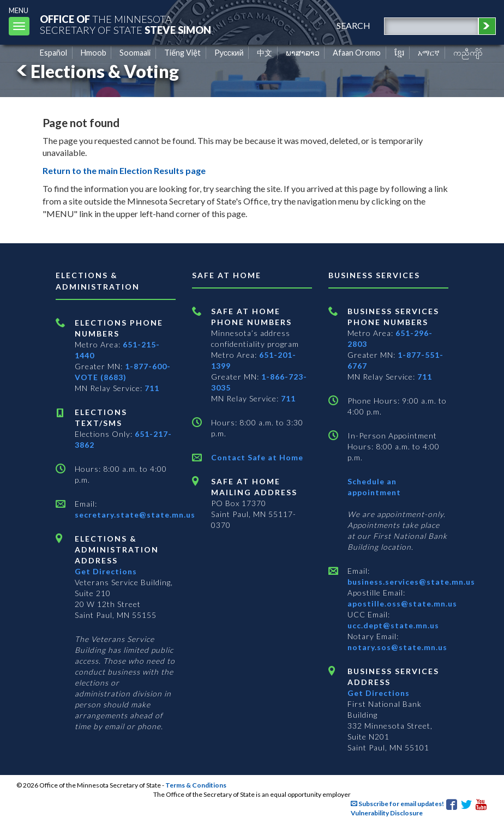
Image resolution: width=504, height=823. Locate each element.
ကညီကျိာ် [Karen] (468, 53)
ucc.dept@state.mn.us (393, 625)
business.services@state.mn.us (411, 582)
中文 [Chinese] (265, 53)
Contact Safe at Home (257, 457)
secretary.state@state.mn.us (135, 515)
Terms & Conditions (196, 785)
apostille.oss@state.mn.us (402, 603)
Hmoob (94, 53)
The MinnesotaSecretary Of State (125, 24)
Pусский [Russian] (229, 53)
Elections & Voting (96, 71)
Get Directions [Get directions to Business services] (379, 693)
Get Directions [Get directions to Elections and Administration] (106, 571)
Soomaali (135, 53)
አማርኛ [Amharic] (429, 53)
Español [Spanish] (53, 53)
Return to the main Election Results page (124, 170)
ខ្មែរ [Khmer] (400, 53)
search (353, 25)
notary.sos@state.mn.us (397, 647)
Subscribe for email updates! (397, 804)
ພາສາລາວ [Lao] (303, 53)
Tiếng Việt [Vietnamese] (182, 53)
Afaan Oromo (357, 53)
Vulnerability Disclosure (387, 813)
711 (152, 388)
